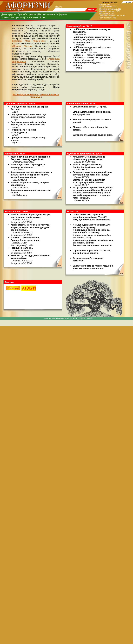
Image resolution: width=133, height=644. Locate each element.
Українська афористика (12, 17)
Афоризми (62, 14)
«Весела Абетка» (22, 46)
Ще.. (122, 70)
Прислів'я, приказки (27, 14)
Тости (42, 17)
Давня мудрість (9, 14)
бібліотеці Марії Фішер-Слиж (29, 41)
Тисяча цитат (32, 17)
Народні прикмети (47, 14)
